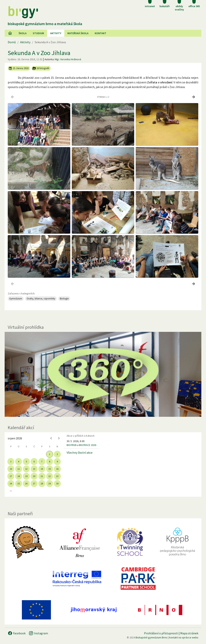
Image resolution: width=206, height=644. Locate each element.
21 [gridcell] (42, 476)
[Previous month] (51, 438)
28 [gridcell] (42, 483)
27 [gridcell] (34, 483)
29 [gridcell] (50, 483)
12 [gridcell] (26, 469)
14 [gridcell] (42, 469)
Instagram (38, 633)
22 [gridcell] (50, 476)
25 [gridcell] (19, 483)
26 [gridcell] (26, 483)
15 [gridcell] (50, 469)
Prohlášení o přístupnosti (161, 633)
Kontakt (100, 33)
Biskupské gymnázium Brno (151, 637)
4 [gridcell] (19, 461)
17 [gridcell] (11, 476)
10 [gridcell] (11, 469)
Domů (12, 42)
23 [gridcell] (57, 476)
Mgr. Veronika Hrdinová (68, 59)
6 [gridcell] (34, 461)
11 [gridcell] (19, 469)
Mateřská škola (78, 33)
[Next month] (59, 438)
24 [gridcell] (11, 483)
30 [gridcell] (57, 483)
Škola (23, 33)
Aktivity (25, 42)
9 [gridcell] (57, 461)
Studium (38, 33)
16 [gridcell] (57, 469)
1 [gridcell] (50, 454)
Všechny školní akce (80, 452)
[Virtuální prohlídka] (103, 374)
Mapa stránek (189, 633)
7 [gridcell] (42, 461)
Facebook (17, 633)
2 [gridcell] (57, 454)
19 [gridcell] (26, 476)
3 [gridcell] (11, 461)
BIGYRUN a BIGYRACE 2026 (81, 445)
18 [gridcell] (19, 476)
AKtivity (56, 33)
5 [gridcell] (26, 461)
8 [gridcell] (50, 461)
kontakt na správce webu (184, 637)
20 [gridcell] (34, 476)
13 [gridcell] (34, 469)
